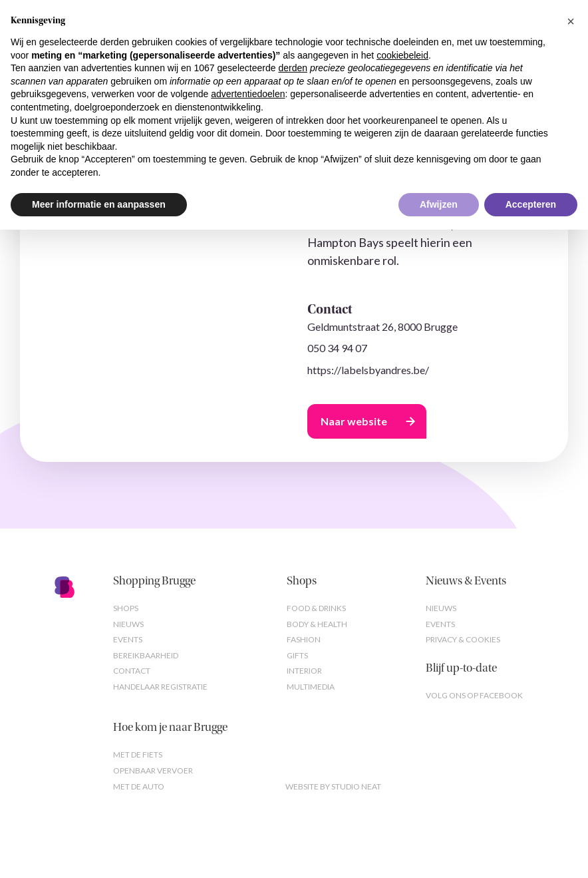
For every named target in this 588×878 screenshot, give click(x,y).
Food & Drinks (316, 608)
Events (128, 639)
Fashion (304, 639)
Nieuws (128, 624)
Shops (126, 608)
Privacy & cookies (463, 639)
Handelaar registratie (160, 687)
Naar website (354, 421)
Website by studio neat (333, 786)
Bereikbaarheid (146, 655)
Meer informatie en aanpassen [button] (99, 204)
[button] (571, 21)
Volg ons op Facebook (474, 695)
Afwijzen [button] (439, 204)
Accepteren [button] (531, 204)
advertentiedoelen (248, 94)
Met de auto (139, 786)
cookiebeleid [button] (402, 55)
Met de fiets (138, 755)
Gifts (297, 655)
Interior (304, 671)
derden (293, 68)
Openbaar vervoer (153, 770)
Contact (132, 671)
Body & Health (317, 624)
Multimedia (311, 687)
